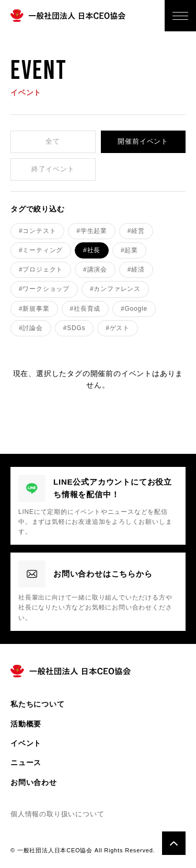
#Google (134, 309)
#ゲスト (118, 328)
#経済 (136, 269)
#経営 (136, 231)
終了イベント (53, 169)
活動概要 (26, 724)
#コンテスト (37, 231)
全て (53, 141)
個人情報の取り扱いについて (57, 814)
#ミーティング (41, 250)
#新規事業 (34, 309)
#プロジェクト (41, 269)
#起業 (129, 250)
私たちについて (38, 704)
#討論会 (31, 328)
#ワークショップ (44, 289)
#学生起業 (92, 231)
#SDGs (74, 328)
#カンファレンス (115, 289)
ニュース (26, 763)
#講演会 (95, 269)
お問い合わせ (34, 782)
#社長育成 (85, 309)
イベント (26, 743)
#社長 (92, 250)
